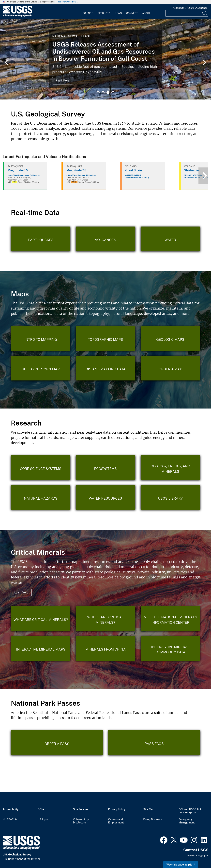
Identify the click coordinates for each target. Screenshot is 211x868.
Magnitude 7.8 (76, 170)
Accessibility (11, 809)
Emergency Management (187, 821)
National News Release (71, 36)
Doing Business (153, 819)
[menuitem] (88, 11)
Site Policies (81, 809)
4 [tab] (113, 93)
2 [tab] (103, 93)
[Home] (17, 16)
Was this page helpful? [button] (181, 865)
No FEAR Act (11, 819)
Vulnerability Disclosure (81, 821)
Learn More (21, 593)
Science (88, 13)
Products (104, 13)
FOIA (41, 809)
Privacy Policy (117, 809)
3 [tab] (108, 93)
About (146, 13)
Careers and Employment (116, 821)
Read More (63, 81)
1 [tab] (98, 93)
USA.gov (43, 819)
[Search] (205, 13)
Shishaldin (192, 170)
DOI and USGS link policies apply (190, 811)
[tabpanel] (105, 59)
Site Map (149, 809)
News (118, 13)
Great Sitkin (134, 170)
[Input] (187, 13)
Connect (132, 13)
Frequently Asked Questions (190, 8)
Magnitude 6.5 (18, 170)
